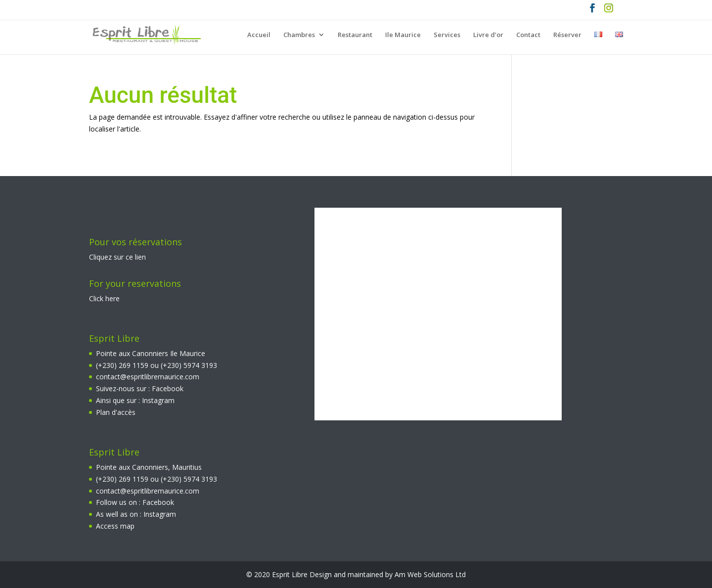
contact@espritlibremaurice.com (148, 377)
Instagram (158, 400)
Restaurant (355, 35)
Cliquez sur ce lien (117, 257)
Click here (104, 298)
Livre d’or (488, 35)
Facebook (168, 388)
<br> (438, 314)
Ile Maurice (403, 35)
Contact (528, 35)
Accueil (259, 35)
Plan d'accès (116, 412)
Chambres (299, 35)
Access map (115, 526)
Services (447, 35)
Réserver (567, 35)
